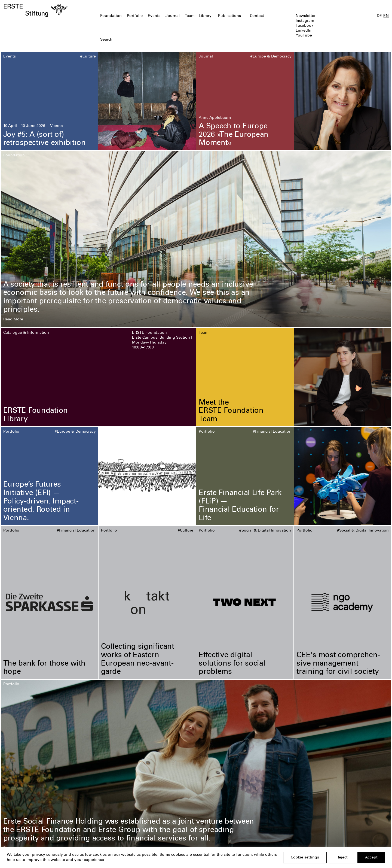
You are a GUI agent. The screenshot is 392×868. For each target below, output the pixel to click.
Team (190, 16)
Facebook (304, 26)
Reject (342, 858)
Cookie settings (305, 858)
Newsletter (306, 16)
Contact (257, 16)
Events (154, 16)
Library (205, 16)
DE (379, 16)
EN (386, 16)
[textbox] (165, 40)
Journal (173, 16)
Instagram (305, 21)
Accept (371, 858)
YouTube (304, 36)
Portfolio (135, 16)
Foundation (111, 16)
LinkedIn (304, 31)
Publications (229, 16)
